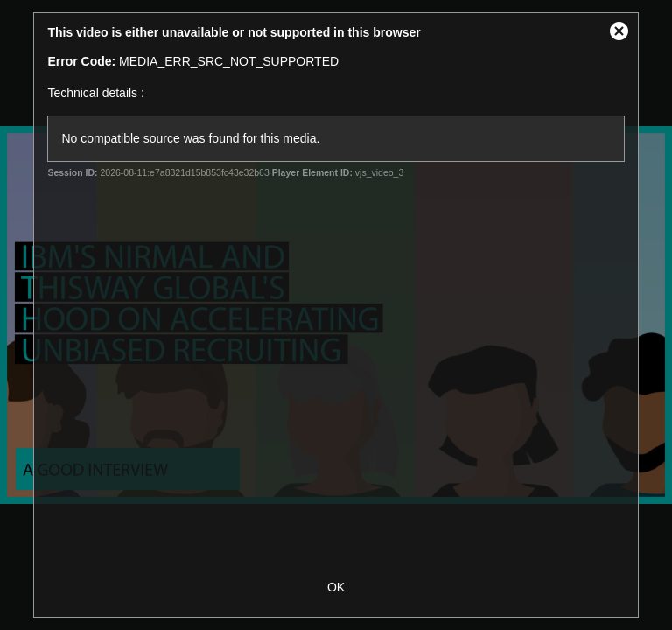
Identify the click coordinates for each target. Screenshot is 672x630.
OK (336, 587)
